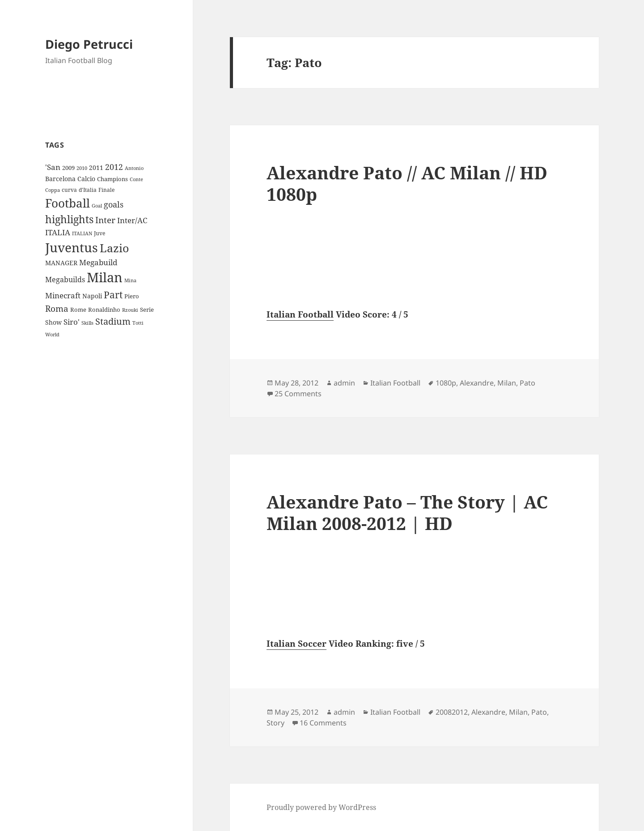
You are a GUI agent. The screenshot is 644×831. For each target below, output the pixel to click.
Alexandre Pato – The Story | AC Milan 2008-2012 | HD (407, 512)
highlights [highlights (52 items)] (69, 219)
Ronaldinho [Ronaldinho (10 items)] (104, 310)
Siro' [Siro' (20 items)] (72, 322)
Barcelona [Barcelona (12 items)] (60, 179)
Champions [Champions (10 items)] (112, 179)
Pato (527, 383)
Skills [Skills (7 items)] (87, 323)
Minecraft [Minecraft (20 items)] (63, 295)
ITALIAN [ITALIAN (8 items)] (82, 233)
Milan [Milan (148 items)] (105, 277)
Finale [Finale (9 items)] (106, 190)
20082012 (452, 712)
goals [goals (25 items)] (114, 204)
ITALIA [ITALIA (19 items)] (58, 232)
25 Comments (298, 394)
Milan (507, 383)
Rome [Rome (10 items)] (78, 310)
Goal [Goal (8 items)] (97, 206)
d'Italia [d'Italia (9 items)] (88, 190)
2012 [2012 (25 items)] (114, 167)
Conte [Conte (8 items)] (136, 179)
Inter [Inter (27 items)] (105, 220)
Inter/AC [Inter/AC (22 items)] (132, 220)
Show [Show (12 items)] (53, 322)
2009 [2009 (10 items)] (68, 168)
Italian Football (300, 314)
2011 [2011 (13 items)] (96, 167)
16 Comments (323, 723)
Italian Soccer (297, 644)
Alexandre (477, 383)
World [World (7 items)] (52, 335)
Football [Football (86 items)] (68, 203)
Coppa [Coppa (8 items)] (53, 190)
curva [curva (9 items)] (69, 190)
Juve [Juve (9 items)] (100, 233)
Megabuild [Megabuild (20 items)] (98, 262)
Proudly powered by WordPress (321, 807)
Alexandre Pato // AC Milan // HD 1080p (407, 183)
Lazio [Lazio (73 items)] (114, 248)
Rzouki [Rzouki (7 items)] (130, 310)
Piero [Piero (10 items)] (132, 296)
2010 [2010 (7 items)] (82, 168)
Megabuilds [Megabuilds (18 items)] (65, 280)
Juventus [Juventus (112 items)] (72, 248)
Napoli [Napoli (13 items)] (92, 296)
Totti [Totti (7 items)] (138, 323)
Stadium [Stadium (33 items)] (113, 321)
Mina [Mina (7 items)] (130, 280)
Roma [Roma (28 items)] (57, 309)
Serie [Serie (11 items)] (147, 310)
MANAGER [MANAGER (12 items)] (61, 263)
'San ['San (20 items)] (53, 167)
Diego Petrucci (89, 44)
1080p (446, 383)
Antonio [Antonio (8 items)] (134, 168)
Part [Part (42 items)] (113, 295)
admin (344, 383)
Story (275, 723)
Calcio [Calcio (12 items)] (86, 179)
